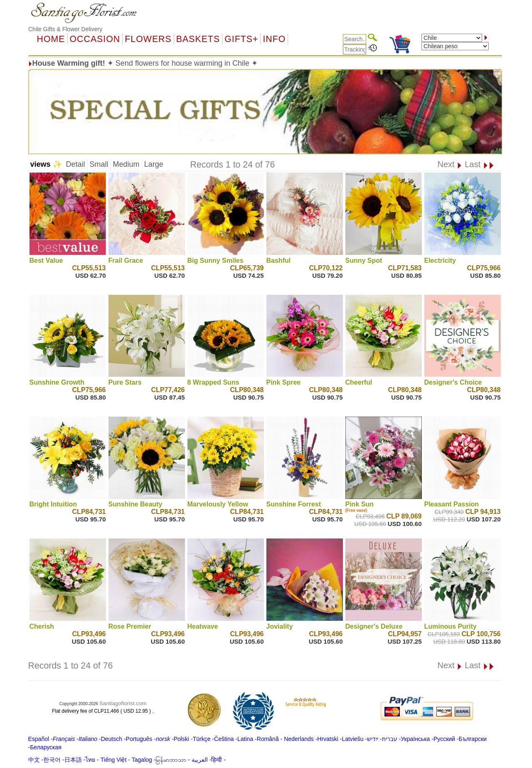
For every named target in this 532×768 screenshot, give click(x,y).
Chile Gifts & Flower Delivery (65, 29)
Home (51, 39)
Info (274, 39)
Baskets (198, 39)
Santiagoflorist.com (123, 703)
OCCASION (95, 39)
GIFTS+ (241, 39)
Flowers (148, 39)
